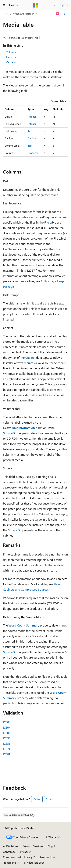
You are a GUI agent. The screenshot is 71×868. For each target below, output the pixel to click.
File (47, 222)
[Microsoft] (36, 5)
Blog (50, 846)
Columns (11, 52)
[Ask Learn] (58, 14)
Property (33, 153)
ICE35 (7, 738)
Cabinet (32, 138)
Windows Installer (23, 14)
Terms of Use (47, 857)
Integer (32, 117)
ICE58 (7, 743)
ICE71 (7, 749)
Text (30, 131)
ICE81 (7, 754)
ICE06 (7, 733)
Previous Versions (33, 846)
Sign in (64, 5)
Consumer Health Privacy (18, 857)
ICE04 (7, 727)
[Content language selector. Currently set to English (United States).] (20, 828)
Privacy (24, 852)
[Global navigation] (4, 5)
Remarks (11, 57)
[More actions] (65, 14)
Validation (12, 62)
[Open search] (55, 5)
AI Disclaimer (11, 846)
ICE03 (7, 722)
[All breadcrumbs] (6, 14)
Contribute (9, 852)
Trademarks (10, 863)
